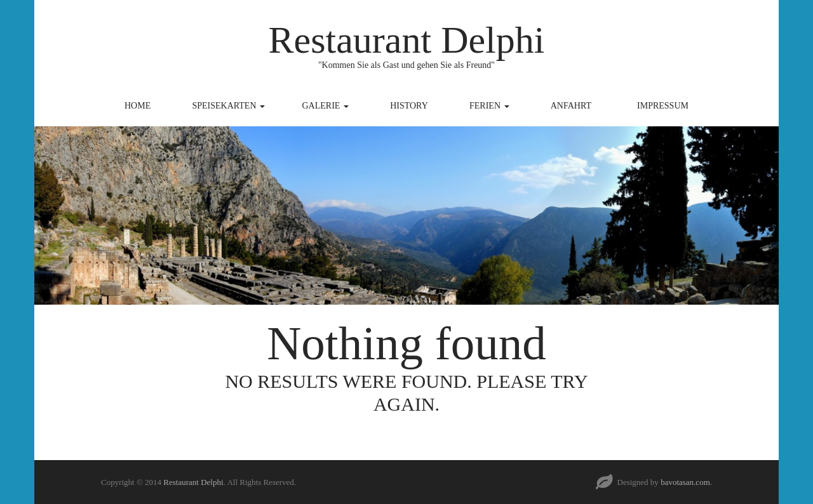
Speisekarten (228, 106)
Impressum (663, 106)
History (409, 106)
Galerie (326, 106)
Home (138, 106)
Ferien (489, 106)
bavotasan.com (685, 482)
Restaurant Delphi (407, 40)
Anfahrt (571, 106)
